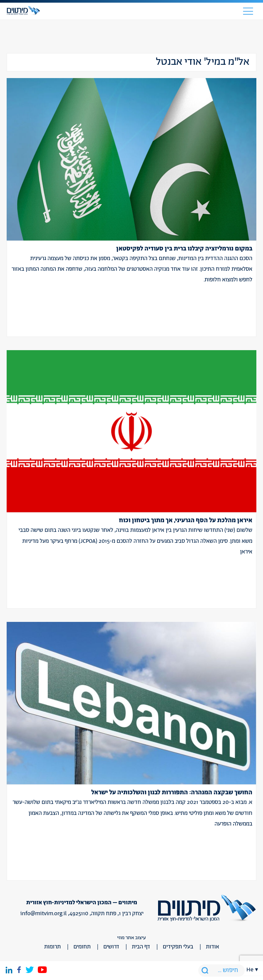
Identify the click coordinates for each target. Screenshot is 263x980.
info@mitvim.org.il (44, 914)
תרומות (52, 947)
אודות (213, 947)
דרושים (111, 947)
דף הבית (141, 947)
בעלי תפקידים (178, 947)
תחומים (82, 947)
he (250, 970)
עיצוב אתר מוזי (131, 938)
